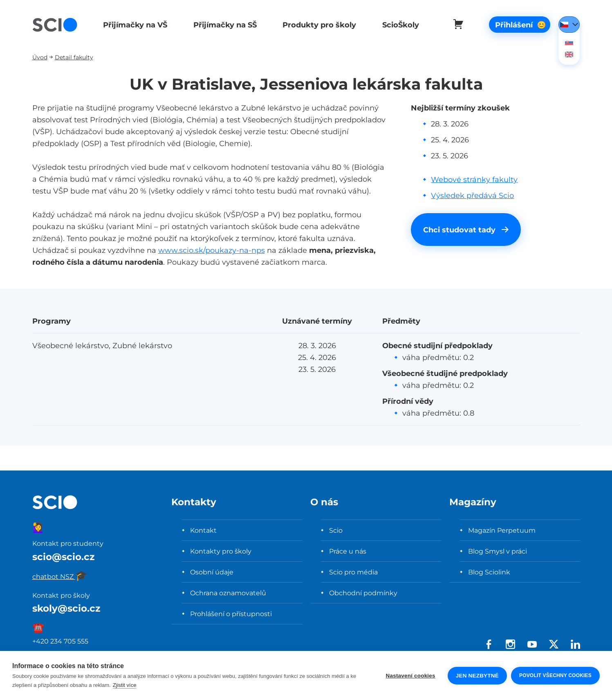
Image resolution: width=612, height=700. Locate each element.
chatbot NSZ (60, 576)
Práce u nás (348, 551)
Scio (336, 530)
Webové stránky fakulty (474, 179)
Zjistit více (125, 685)
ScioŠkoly (398, 25)
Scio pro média (353, 572)
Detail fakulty (74, 57)
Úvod (40, 57)
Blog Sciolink (489, 572)
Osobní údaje (212, 572)
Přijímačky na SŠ (223, 25)
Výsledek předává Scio (472, 195)
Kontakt (203, 530)
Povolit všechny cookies (555, 675)
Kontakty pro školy (221, 551)
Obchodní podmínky (363, 593)
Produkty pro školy (317, 25)
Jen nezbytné (477, 676)
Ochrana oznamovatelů (228, 593)
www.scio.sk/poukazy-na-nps (212, 250)
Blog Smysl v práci (498, 551)
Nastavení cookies (411, 676)
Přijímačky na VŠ (134, 25)
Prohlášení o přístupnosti (231, 614)
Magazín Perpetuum (502, 530)
